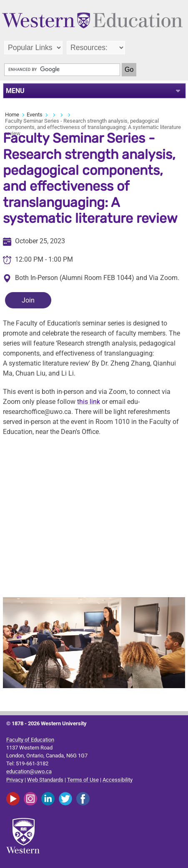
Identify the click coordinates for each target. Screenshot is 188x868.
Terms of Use (83, 780)
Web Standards (45, 780)
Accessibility (118, 780)
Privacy (15, 780)
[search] (62, 70)
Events (35, 115)
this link (89, 402)
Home (12, 115)
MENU (15, 91)
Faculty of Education (30, 740)
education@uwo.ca (29, 771)
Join (28, 300)
